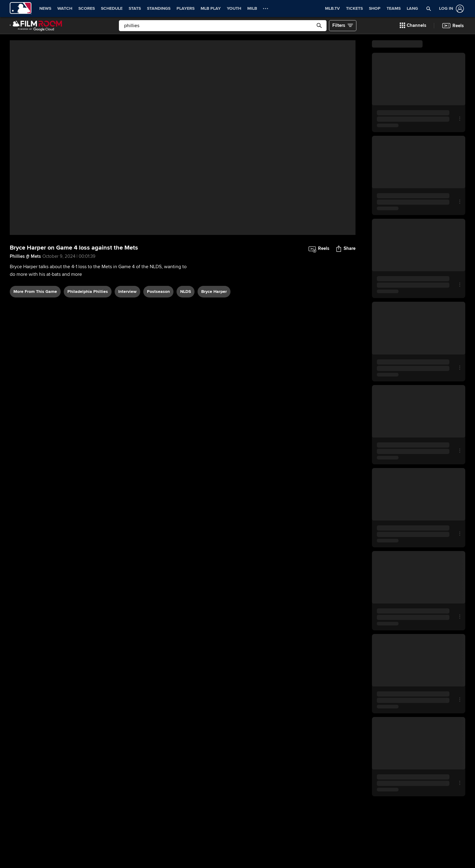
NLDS (186, 292)
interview (127, 292)
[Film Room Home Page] (36, 26)
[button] (429, 9)
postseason (158, 292)
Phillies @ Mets (25, 256)
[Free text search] (223, 26)
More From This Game (35, 292)
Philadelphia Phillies (88, 292)
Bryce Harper (214, 292)
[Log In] (450, 9)
